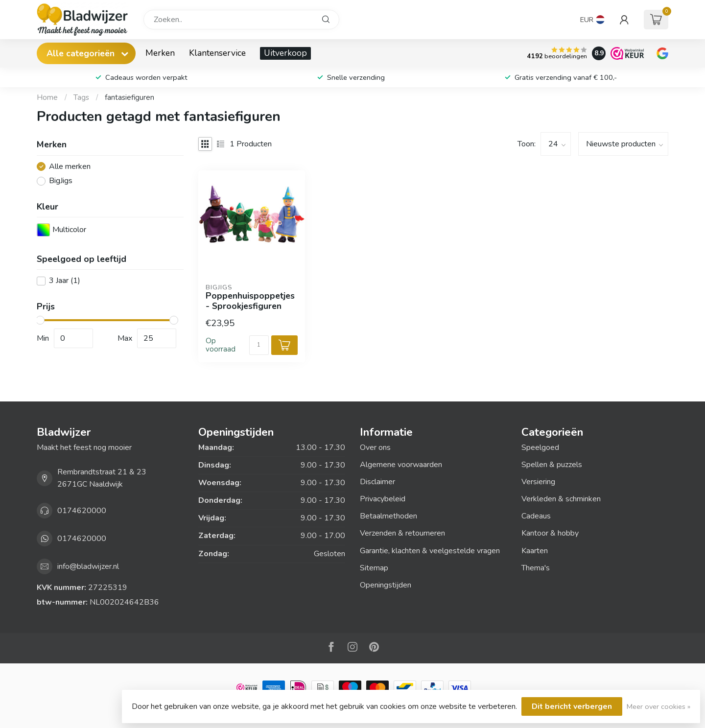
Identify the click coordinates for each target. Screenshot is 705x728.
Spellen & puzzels (552, 465)
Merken (160, 53)
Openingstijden (386, 585)
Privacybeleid (383, 499)
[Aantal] (259, 345)
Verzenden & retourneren (402, 533)
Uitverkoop (285, 53)
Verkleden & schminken (561, 499)
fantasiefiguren (129, 97)
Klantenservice (217, 53)
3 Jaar (65, 281)
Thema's (536, 568)
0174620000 (82, 511)
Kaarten (535, 551)
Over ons (375, 447)
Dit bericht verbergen (572, 706)
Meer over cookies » (658, 706)
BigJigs (61, 181)
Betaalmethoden (388, 516)
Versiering (538, 482)
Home (47, 97)
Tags (81, 97)
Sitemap (374, 568)
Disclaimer (377, 482)
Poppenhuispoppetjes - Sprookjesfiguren (250, 301)
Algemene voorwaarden (401, 465)
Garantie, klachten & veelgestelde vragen (430, 551)
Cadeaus (536, 516)
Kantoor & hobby (550, 533)
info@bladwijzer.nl (88, 566)
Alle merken (70, 167)
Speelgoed (540, 447)
